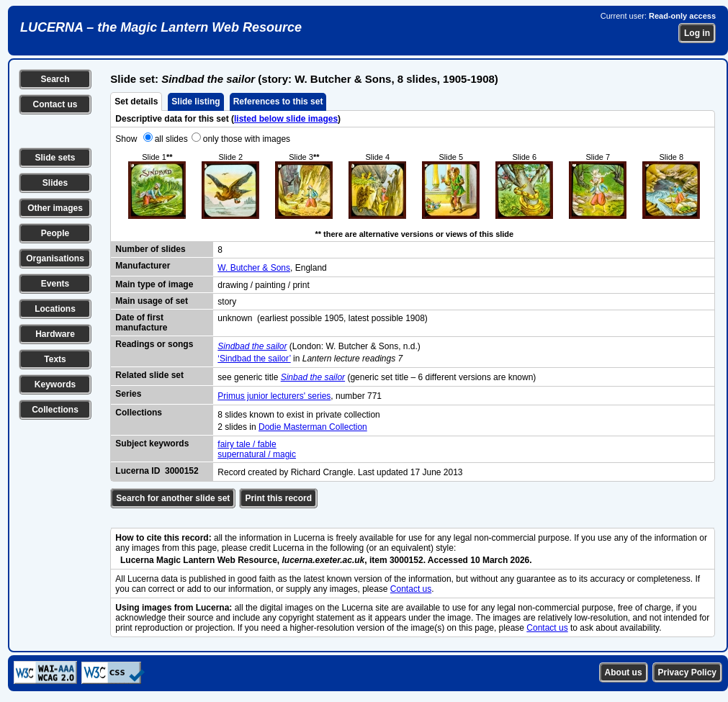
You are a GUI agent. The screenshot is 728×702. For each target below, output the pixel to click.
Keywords (55, 384)
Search (55, 79)
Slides (55, 183)
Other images (55, 208)
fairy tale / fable (247, 444)
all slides (171, 139)
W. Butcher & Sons (254, 268)
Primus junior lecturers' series (274, 396)
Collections (55, 410)
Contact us (55, 104)
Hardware (55, 334)
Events (55, 284)
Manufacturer (143, 266)
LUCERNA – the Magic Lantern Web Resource (161, 27)
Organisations (55, 258)
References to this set (278, 102)
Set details (136, 102)
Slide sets (55, 158)
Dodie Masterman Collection (313, 427)
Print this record (278, 498)
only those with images (247, 139)
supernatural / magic (257, 454)
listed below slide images (286, 119)
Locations (55, 309)
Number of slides (150, 249)
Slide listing (196, 102)
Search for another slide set (173, 498)
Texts (55, 359)
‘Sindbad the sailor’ (254, 359)
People (55, 233)
